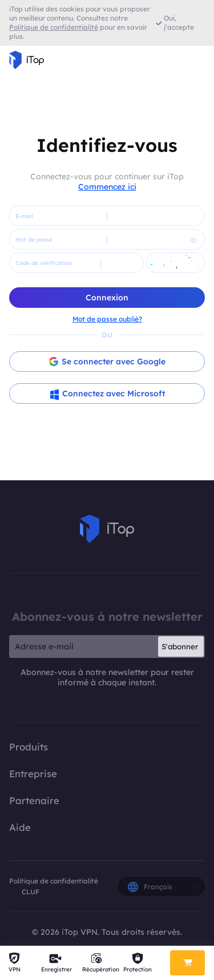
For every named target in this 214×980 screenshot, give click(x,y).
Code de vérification (44, 263)
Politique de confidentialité (54, 881)
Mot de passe (34, 240)
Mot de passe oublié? (107, 319)
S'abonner (180, 646)
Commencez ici (107, 187)
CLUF (31, 892)
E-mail (24, 216)
